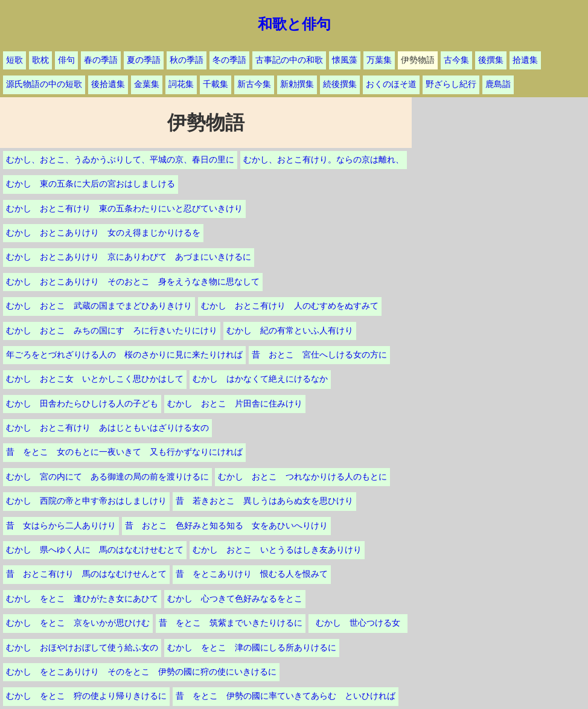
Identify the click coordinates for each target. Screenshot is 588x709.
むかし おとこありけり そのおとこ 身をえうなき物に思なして (133, 282)
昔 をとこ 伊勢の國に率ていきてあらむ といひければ (286, 696)
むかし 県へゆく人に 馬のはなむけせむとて (95, 550)
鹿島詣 (498, 84)
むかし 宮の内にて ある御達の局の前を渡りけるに (107, 477)
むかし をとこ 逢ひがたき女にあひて (82, 599)
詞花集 (181, 84)
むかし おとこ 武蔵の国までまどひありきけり (99, 306)
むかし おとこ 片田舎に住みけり (235, 404)
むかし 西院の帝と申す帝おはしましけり (86, 501)
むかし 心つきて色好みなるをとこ (235, 599)
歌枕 (40, 60)
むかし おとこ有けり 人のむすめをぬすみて (290, 306)
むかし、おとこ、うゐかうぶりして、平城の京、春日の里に (120, 160)
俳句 (66, 60)
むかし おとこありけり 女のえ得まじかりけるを (103, 233)
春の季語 (101, 60)
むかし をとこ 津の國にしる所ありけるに (252, 648)
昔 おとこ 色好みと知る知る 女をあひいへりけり (226, 526)
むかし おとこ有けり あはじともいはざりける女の (107, 428)
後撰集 (491, 60)
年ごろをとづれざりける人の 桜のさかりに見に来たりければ (124, 355)
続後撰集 (340, 84)
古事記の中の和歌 (289, 60)
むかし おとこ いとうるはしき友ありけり (277, 550)
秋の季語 (187, 60)
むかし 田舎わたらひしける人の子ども (82, 404)
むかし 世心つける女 (362, 623)
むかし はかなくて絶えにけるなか (260, 379)
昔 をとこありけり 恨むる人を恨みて (252, 574)
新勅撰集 (297, 84)
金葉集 (147, 84)
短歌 (14, 60)
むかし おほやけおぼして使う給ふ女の (82, 648)
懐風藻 (345, 60)
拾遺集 (525, 60)
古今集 (456, 60)
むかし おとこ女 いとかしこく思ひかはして (95, 379)
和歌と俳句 (294, 24)
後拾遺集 (108, 84)
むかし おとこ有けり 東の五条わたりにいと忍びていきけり (124, 209)
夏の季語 (144, 60)
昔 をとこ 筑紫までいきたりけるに (231, 623)
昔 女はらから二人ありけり (61, 526)
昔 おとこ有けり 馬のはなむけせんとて (86, 574)
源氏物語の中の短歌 (44, 84)
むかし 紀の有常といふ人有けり (290, 331)
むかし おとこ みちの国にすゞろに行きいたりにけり (112, 331)
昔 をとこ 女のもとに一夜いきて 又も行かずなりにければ (124, 452)
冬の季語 (229, 60)
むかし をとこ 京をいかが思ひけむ (78, 623)
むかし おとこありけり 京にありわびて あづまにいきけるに (129, 257)
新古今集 (254, 84)
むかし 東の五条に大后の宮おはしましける (91, 184)
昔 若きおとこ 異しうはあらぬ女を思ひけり (264, 501)
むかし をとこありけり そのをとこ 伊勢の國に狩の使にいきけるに (141, 672)
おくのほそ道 (391, 84)
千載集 (216, 84)
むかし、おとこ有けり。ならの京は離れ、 (324, 160)
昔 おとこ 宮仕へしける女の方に (319, 355)
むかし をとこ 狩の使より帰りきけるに (86, 696)
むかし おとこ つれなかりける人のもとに (302, 477)
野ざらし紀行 (451, 84)
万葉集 (379, 60)
